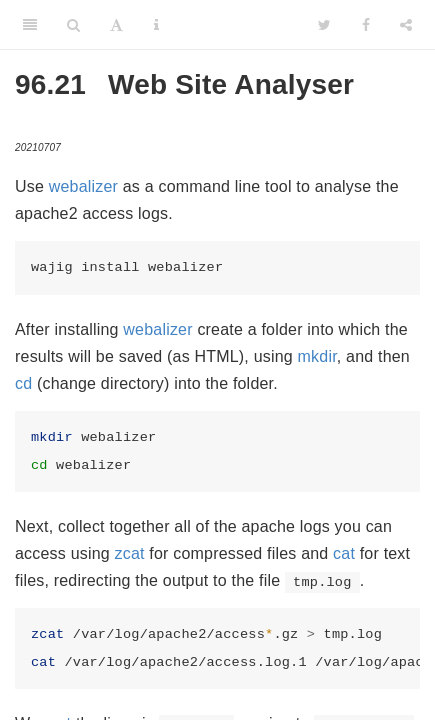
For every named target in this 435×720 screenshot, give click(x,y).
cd (23, 383)
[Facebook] (366, 25)
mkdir (317, 356)
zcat (130, 553)
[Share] (406, 25)
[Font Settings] (116, 25)
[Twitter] (324, 25)
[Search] (73, 25)
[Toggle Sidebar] (30, 25)
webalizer (83, 186)
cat (344, 553)
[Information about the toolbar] (156, 25)
